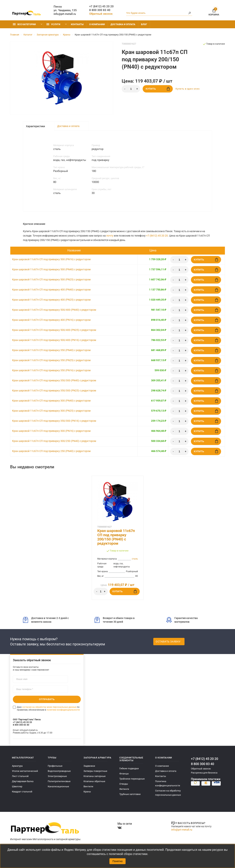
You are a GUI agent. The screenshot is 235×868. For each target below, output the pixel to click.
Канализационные (58, 786)
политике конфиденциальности (63, 710)
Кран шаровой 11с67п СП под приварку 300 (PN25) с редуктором (51, 411)
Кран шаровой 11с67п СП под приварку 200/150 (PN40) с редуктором (116, 537)
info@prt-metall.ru (65, 14)
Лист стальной (20, 776)
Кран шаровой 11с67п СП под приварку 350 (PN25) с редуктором (51, 360)
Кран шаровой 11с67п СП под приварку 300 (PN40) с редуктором (51, 401)
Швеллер (17, 786)
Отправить (47, 699)
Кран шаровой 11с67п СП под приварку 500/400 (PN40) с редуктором (54, 310)
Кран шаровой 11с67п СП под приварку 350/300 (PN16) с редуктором (54, 421)
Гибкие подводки (129, 768)
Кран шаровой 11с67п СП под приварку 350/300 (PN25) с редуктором (54, 391)
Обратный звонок (101, 14)
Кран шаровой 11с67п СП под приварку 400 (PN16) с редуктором (51, 320)
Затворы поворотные (95, 771)
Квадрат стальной (22, 792)
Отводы (124, 784)
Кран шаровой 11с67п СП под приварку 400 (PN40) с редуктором (51, 290)
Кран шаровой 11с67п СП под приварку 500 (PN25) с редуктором (51, 279)
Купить (158, 89)
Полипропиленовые (59, 781)
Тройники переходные (132, 779)
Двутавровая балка (23, 781)
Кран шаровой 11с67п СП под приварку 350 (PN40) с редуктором (51, 350)
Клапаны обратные (94, 781)
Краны (87, 792)
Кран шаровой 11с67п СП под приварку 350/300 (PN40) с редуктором (54, 380)
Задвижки (89, 766)
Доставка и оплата (123, 24)
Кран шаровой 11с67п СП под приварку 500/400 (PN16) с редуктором (54, 340)
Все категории (24, 24)
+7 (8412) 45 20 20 (101, 6)
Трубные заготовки (130, 794)
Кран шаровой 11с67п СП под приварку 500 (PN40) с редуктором (51, 269)
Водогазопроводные (59, 771)
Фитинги (124, 789)
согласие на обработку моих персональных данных (49, 707)
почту (110, 236)
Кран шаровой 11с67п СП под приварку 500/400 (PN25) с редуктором (54, 330)
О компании (97, 24)
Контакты (77, 24)
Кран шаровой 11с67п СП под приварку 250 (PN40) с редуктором (51, 451)
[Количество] (131, 89)
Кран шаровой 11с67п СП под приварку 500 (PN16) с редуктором (51, 259)
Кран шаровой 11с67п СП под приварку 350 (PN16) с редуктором (51, 370)
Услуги (53, 24)
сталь (135, 559)
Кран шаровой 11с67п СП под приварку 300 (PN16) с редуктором (51, 431)
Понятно (117, 861)
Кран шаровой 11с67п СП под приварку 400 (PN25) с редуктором (51, 300)
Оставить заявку (168, 642)
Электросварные (57, 776)
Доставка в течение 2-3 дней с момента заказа (46, 620)
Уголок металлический (25, 771)
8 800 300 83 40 (100, 10)
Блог (144, 24)
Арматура (17, 766)
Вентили (88, 786)
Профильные (55, 766)
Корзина (214, 12)
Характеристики (35, 126)
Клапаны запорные (95, 776)
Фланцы (124, 774)
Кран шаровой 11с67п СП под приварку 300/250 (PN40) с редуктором (54, 441)
